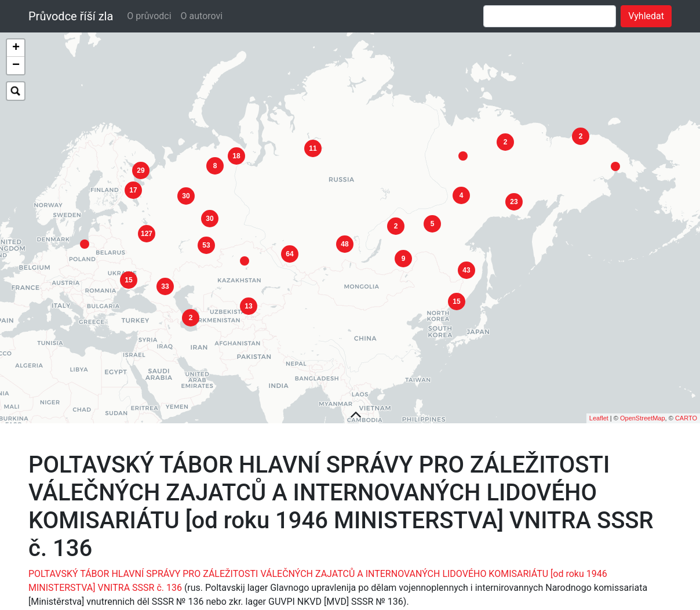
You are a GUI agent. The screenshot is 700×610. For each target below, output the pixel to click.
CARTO (686, 400)
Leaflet (599, 400)
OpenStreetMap (643, 400)
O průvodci (149, 16)
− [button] (16, 66)
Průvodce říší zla (71, 16)
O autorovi (202, 16)
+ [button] (16, 48)
